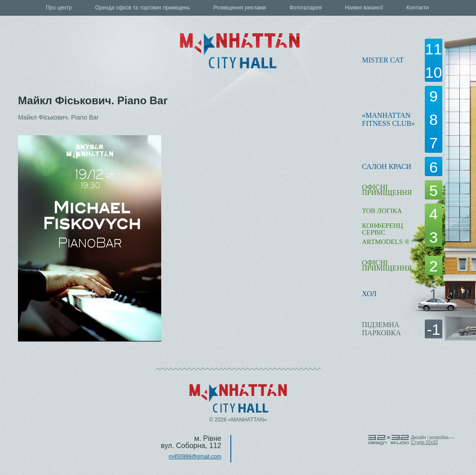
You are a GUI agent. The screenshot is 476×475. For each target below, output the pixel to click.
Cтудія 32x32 (424, 442)
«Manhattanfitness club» (388, 119)
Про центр (59, 8)
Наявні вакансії (364, 8)
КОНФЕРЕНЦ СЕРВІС (382, 229)
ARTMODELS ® (386, 242)
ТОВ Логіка (382, 211)
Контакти (418, 8)
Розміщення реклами (240, 8)
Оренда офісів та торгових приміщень (143, 8)
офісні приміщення (387, 190)
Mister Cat (383, 60)
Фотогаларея (305, 8)
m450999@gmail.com (195, 457)
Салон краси (387, 166)
